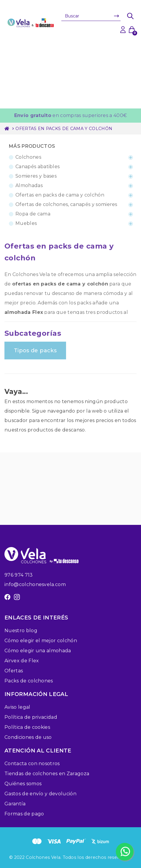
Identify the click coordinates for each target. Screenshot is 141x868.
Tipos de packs (35, 351)
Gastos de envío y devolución (40, 794)
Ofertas (14, 671)
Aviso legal (17, 707)
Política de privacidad (31, 717)
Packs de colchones (29, 681)
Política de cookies (27, 727)
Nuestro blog (21, 631)
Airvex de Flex (22, 661)
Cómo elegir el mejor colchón (41, 641)
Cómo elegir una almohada (38, 651)
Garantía (15, 804)
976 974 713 (19, 575)
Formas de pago (24, 814)
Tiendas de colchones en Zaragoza (47, 774)
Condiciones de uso (28, 737)
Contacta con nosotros (32, 764)
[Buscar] (91, 16)
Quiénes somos (23, 784)
